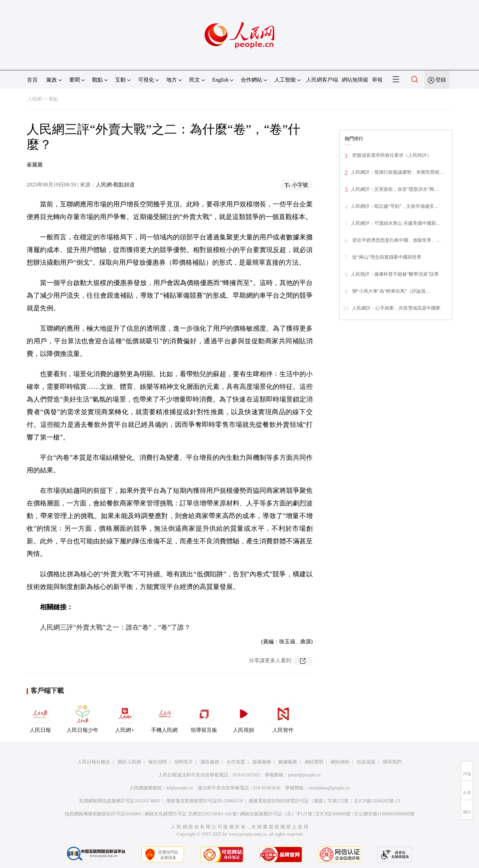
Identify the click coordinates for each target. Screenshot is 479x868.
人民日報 (40, 718)
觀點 (54, 99)
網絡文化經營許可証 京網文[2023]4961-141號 (191, 814)
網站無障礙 (355, 80)
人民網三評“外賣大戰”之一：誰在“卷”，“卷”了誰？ (115, 627)
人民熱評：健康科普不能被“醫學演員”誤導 (395, 274)
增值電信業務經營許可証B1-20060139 (204, 801)
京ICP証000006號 (333, 814)
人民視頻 (243, 718)
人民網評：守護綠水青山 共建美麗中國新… (396, 223)
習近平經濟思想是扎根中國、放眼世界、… (396, 240)
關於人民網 (129, 762)
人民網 (35, 99)
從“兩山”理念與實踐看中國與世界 (386, 257)
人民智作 (283, 718)
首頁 (32, 80)
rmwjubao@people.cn (329, 788)
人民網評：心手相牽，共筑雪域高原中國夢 (396, 308)
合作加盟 (236, 762)
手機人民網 (164, 718)
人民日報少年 (82, 718)
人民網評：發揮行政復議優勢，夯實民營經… (398, 172)
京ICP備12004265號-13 (377, 801)
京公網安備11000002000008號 (384, 814)
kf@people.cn (180, 788)
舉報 (377, 80)
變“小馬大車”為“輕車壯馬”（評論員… (391, 291)
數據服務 (288, 762)
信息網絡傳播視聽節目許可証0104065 (103, 814)
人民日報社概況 (94, 762)
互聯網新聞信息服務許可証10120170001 (120, 801)
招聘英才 (184, 762)
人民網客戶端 (322, 80)
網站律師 (340, 762)
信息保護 (366, 762)
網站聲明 (314, 762)
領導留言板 (204, 718)
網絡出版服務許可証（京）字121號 (276, 814)
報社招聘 (158, 762)
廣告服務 (210, 762)
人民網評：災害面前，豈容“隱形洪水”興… (395, 189)
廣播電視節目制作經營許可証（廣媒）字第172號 (299, 801)
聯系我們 (392, 762)
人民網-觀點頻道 (115, 185)
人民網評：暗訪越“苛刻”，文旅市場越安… (395, 206)
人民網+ (125, 718)
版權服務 (262, 762)
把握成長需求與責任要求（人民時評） (391, 155)
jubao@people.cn (304, 775)
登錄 (441, 80)
